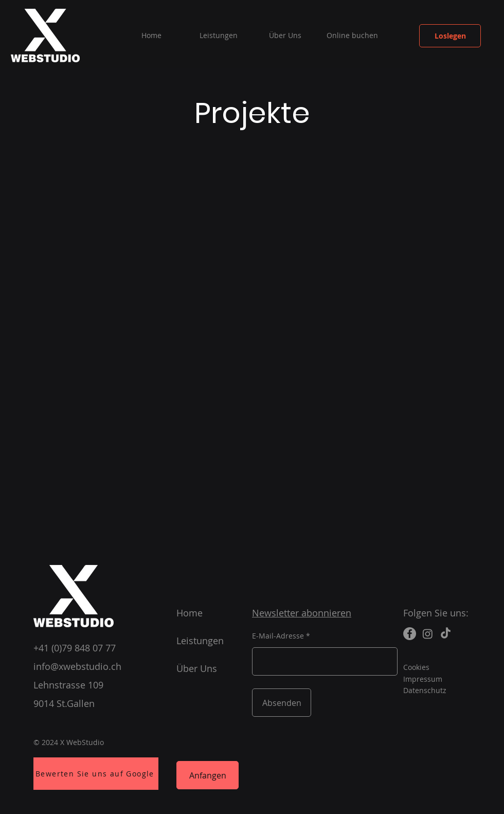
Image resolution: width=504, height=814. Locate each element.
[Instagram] (428, 634)
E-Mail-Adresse (278, 636)
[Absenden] (282, 703)
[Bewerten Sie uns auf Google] (96, 774)
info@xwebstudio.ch (77, 666)
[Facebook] (410, 634)
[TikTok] (446, 634)
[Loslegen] (450, 36)
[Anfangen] (208, 775)
